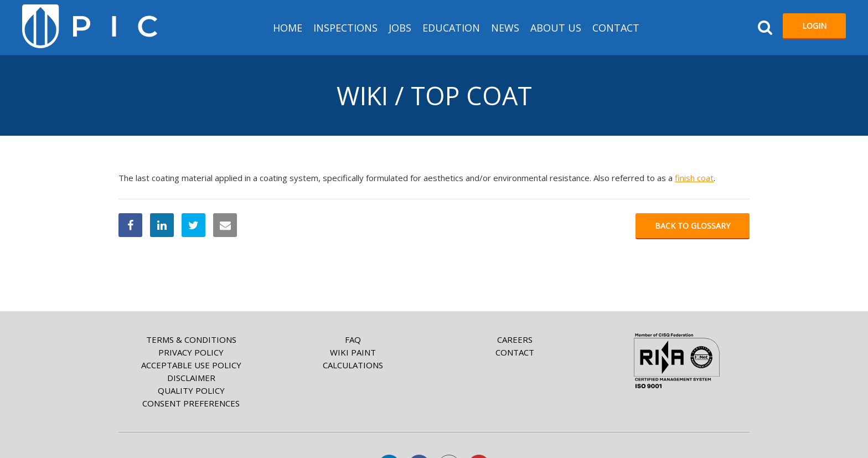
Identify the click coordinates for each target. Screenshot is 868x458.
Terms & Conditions (191, 339)
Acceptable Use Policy (191, 365)
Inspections (345, 28)
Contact (616, 28)
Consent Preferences (191, 403)
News (505, 28)
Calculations (353, 365)
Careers (515, 339)
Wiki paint (353, 352)
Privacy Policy (191, 352)
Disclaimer (191, 378)
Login (814, 26)
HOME (288, 28)
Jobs (400, 28)
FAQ (353, 339)
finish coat (694, 178)
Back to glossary (693, 226)
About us (556, 28)
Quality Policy (191, 390)
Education (451, 28)
